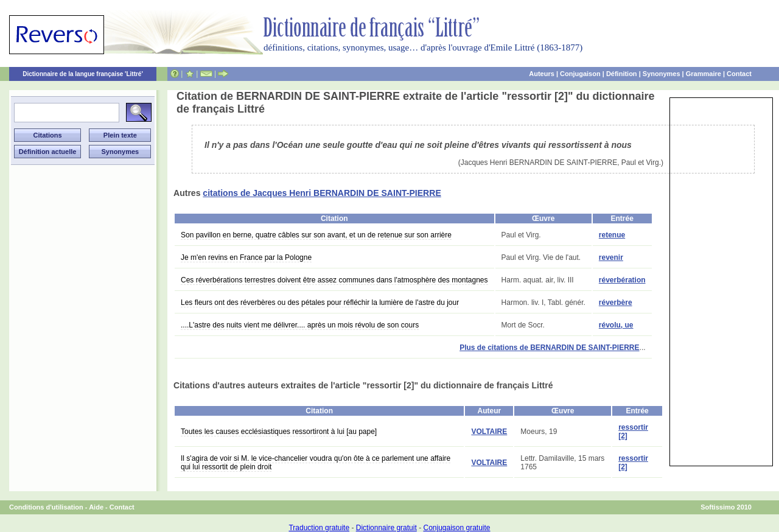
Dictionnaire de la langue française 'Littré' (83, 74)
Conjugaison (580, 74)
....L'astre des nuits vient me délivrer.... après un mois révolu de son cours (300, 325)
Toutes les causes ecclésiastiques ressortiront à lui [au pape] (279, 432)
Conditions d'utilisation (46, 507)
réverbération (622, 280)
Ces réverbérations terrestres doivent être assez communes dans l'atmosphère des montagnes (334, 280)
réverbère (616, 303)
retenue (612, 235)
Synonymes (662, 74)
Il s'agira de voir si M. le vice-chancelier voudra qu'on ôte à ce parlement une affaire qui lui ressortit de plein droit (316, 463)
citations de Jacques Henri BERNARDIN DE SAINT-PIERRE (322, 193)
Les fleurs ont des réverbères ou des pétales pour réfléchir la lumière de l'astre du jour (320, 303)
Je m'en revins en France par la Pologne (246, 257)
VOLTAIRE (489, 432)
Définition (622, 74)
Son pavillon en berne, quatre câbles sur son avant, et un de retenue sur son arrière (316, 235)
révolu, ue (616, 325)
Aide (96, 507)
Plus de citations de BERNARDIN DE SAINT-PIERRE (549, 348)
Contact (739, 74)
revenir (611, 257)
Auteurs (542, 74)
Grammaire (704, 74)
